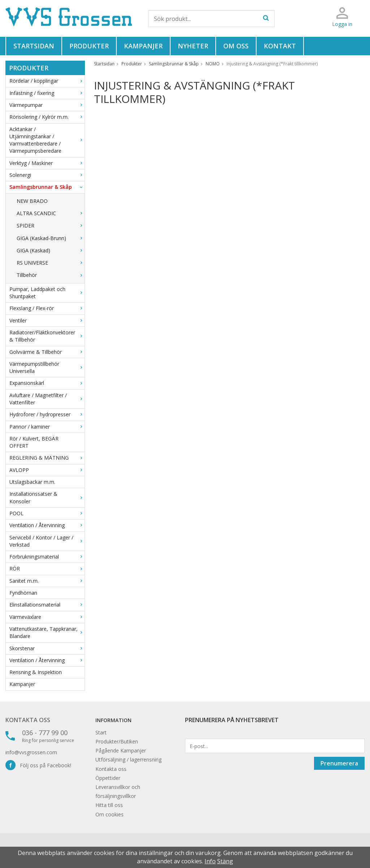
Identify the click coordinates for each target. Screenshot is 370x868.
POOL (47, 513)
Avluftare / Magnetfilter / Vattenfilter (47, 399)
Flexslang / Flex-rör (47, 308)
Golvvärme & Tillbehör (47, 352)
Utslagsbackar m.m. (32, 482)
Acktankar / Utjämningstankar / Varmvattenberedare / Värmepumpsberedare (47, 140)
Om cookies (109, 814)
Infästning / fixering (47, 93)
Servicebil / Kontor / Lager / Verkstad (47, 541)
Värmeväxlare (47, 617)
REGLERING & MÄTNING (47, 458)
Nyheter (193, 46)
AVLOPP (47, 470)
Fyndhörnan (23, 593)
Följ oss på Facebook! (38, 765)
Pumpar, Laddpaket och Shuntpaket (47, 293)
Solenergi (47, 175)
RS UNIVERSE (51, 263)
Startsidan (34, 46)
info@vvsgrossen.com (31, 752)
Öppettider (108, 778)
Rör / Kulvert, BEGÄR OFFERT (34, 442)
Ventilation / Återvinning (47, 525)
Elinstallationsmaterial (47, 605)
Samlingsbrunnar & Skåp (47, 187)
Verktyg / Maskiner (47, 163)
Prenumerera (339, 763)
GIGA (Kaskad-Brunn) (51, 238)
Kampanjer (143, 46)
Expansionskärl (47, 383)
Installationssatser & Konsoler (47, 497)
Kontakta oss (28, 720)
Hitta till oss (109, 805)
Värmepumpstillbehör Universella (47, 367)
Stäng (225, 861)
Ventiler (47, 320)
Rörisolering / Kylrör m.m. (47, 117)
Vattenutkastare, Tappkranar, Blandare (47, 632)
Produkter (89, 46)
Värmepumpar (47, 105)
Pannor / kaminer (47, 427)
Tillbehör (51, 275)
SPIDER (51, 225)
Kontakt (280, 46)
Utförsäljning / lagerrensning (128, 759)
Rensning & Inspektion (36, 672)
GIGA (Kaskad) (51, 250)
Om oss (236, 46)
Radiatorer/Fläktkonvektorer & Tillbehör (47, 336)
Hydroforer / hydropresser (47, 414)
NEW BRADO (32, 201)
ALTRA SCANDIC (51, 213)
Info (210, 861)
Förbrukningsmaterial (47, 557)
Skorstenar (47, 648)
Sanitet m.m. (47, 581)
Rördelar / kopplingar (47, 81)
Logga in (342, 24)
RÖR (47, 568)
